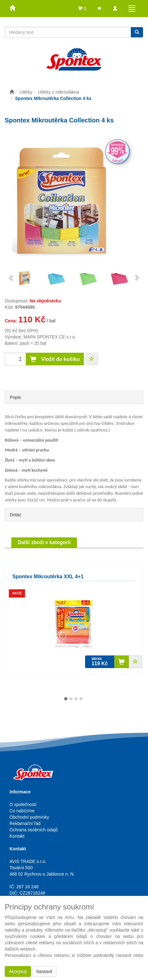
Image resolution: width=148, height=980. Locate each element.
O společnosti (23, 804)
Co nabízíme (22, 811)
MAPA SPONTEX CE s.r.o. (50, 337)
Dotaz (16, 515)
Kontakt (17, 836)
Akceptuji (18, 971)
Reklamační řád (25, 823)
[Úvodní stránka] (12, 92)
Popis (15, 397)
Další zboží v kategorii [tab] (44, 542)
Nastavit (44, 971)
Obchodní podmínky (29, 817)
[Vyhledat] (137, 32)
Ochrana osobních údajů (34, 830)
